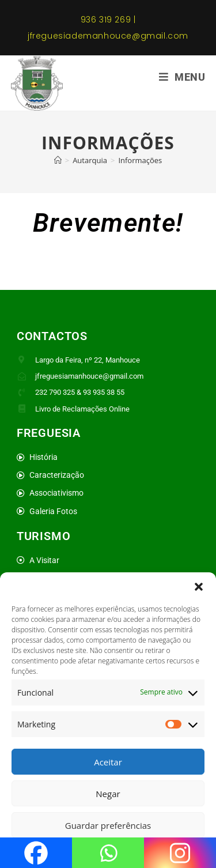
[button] (199, 587)
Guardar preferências (108, 825)
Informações (140, 160)
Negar (108, 794)
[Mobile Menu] (182, 77)
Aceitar (108, 762)
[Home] (58, 160)
